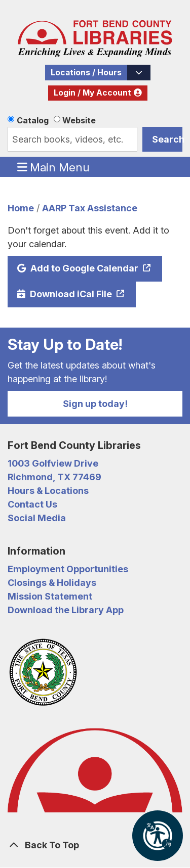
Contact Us (32, 504)
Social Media (37, 518)
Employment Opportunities (68, 569)
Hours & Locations (48, 491)
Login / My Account (92, 93)
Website (79, 120)
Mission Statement (50, 596)
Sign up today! (95, 404)
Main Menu (54, 167)
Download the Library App (66, 610)
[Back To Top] (95, 845)
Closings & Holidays (52, 583)
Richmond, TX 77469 (54, 477)
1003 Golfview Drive (53, 463)
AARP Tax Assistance (90, 208)
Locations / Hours (86, 73)
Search (167, 139)
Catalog (33, 120)
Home (21, 208)
